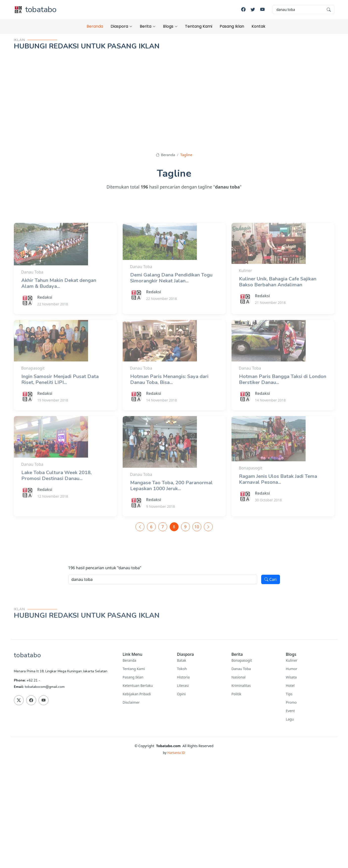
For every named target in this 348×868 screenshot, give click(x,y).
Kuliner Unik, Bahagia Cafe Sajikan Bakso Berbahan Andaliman (278, 297)
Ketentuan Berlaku (138, 686)
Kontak (258, 26)
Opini (181, 694)
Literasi (183, 686)
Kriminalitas (241, 686)
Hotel (290, 686)
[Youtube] (262, 10)
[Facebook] (243, 10)
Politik (236, 694)
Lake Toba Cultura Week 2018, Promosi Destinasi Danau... (56, 491)
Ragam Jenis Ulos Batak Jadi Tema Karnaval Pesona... (278, 495)
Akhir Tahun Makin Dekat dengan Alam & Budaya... (59, 299)
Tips (289, 694)
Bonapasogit (242, 660)
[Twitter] (253, 10)
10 (197, 527)
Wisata (291, 677)
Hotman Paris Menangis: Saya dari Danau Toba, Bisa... (169, 395)
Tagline (186, 155)
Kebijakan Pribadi (137, 694)
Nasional (239, 677)
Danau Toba (241, 669)
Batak (182, 660)
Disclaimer (131, 702)
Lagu (290, 719)
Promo (291, 702)
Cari (271, 579)
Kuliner (292, 660)
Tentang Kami (199, 26)
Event (290, 711)
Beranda (95, 26)
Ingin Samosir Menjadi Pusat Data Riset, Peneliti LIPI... (60, 395)
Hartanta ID (176, 753)
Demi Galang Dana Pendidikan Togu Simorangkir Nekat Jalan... (171, 293)
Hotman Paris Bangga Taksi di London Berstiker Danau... (283, 395)
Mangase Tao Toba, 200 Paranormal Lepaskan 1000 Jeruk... (171, 501)
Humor (292, 669)
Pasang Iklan (232, 26)
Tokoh (182, 669)
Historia (183, 677)
